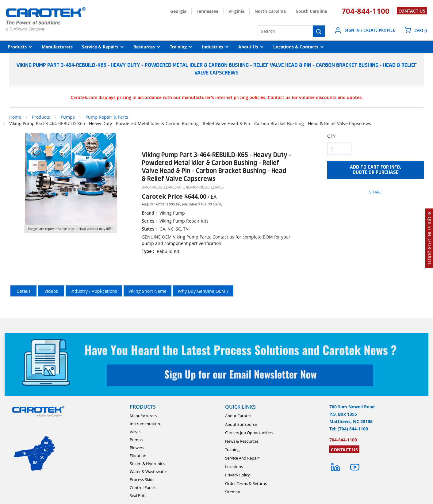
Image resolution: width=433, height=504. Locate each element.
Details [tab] (24, 291)
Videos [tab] (51, 291)
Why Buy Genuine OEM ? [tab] (203, 291)
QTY (331, 136)
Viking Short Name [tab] (148, 291)
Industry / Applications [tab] (94, 291)
